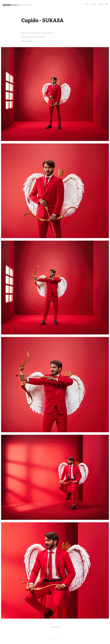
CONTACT (93, 4)
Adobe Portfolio (58, 639)
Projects (101, 4)
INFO (87, 4)
